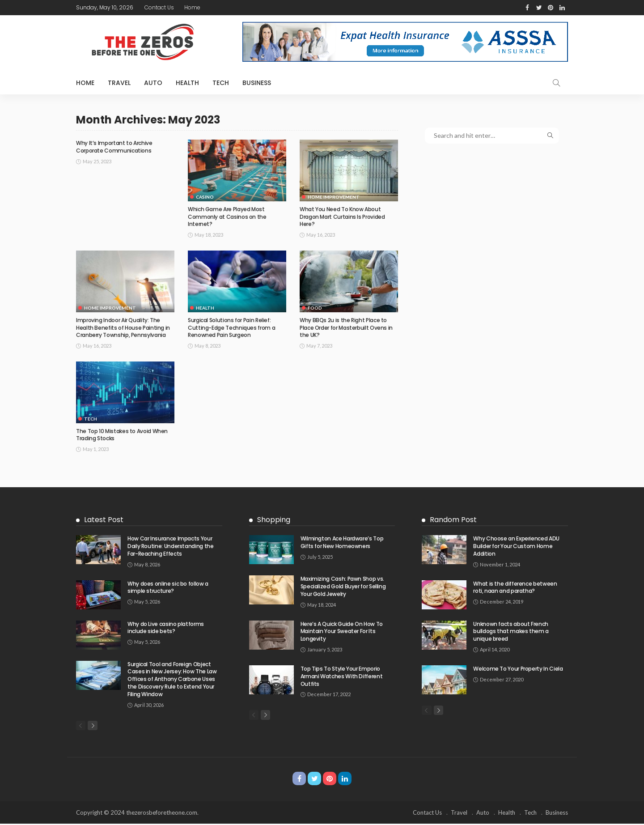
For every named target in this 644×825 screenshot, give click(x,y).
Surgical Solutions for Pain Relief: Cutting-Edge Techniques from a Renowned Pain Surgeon (231, 328)
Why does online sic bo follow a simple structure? (168, 587)
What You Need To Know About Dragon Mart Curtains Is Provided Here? (342, 217)
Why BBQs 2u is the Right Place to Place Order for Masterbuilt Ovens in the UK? (346, 328)
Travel (119, 83)
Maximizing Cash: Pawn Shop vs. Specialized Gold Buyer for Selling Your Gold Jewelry (343, 586)
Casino (205, 197)
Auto (153, 83)
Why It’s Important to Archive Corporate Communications (114, 147)
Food (315, 308)
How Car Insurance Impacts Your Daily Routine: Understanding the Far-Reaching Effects (170, 546)
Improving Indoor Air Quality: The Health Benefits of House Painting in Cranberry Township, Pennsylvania (123, 328)
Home (192, 7)
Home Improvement (334, 197)
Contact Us (159, 7)
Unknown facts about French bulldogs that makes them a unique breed (511, 632)
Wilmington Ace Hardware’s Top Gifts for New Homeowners (342, 542)
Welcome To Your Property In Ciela (518, 669)
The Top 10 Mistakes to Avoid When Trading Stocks (122, 435)
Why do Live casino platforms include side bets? (166, 628)
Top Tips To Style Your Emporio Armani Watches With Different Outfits (342, 676)
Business (257, 83)
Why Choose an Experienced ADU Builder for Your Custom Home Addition (516, 546)
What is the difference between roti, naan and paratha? (515, 587)
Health (187, 83)
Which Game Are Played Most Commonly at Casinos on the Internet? (227, 217)
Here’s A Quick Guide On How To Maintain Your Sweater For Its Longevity (342, 632)
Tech (221, 83)
